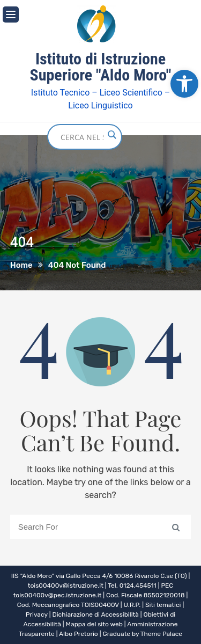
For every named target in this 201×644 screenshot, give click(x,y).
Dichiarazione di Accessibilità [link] (95, 614)
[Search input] (82, 137)
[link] (184, 84)
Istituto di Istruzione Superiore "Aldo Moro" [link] (101, 67)
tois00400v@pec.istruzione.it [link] (58, 595)
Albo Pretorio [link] (79, 634)
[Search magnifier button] (111, 135)
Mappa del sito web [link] (94, 624)
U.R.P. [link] (132, 605)
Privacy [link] (37, 614)
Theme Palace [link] (161, 634)
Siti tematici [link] (163, 605)
